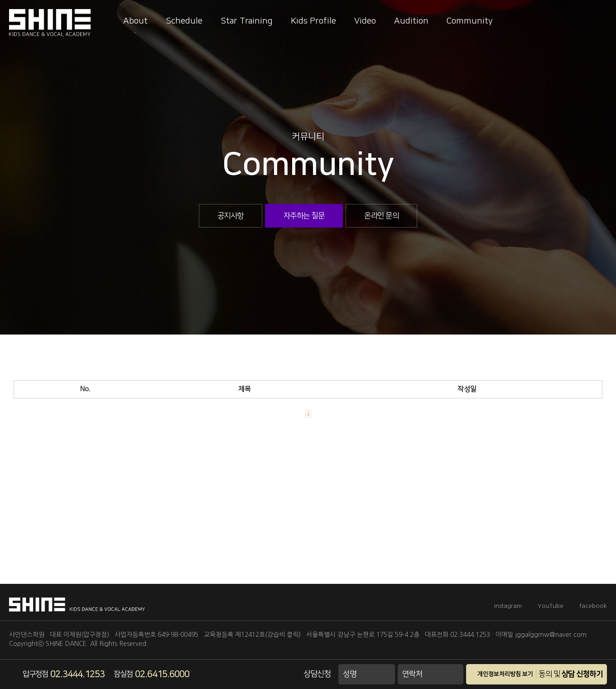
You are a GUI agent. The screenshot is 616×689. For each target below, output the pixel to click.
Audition (411, 21)
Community (470, 21)
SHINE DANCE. (67, 644)
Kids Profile (313, 21)
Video (365, 21)
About (135, 21)
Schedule (184, 21)
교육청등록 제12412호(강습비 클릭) (252, 635)
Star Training (247, 21)
